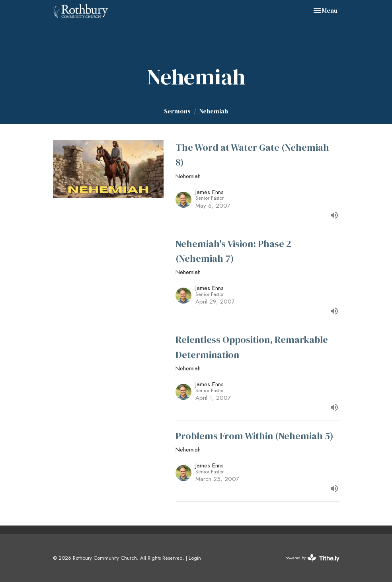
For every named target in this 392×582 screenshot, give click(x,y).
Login (195, 558)
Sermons (177, 111)
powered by (312, 558)
